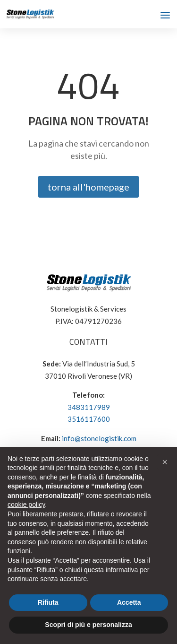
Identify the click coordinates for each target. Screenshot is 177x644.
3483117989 (89, 407)
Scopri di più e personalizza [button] (88, 625)
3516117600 (89, 419)
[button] (165, 462)
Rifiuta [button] (48, 602)
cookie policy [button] (26, 505)
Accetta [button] (129, 602)
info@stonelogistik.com (99, 438)
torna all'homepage (88, 187)
